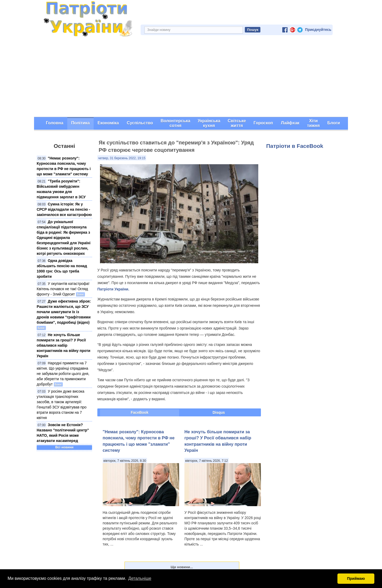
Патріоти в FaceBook (295, 146)
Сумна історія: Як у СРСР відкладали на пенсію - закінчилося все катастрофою (64, 209)
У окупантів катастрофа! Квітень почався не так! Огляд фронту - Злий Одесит (63, 289)
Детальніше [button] (140, 578)
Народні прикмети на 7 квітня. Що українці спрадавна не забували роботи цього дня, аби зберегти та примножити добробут (63, 374)
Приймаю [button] (356, 578)
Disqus (219, 412)
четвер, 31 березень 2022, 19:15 (122, 158)
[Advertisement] (191, 77)
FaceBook (140, 412)
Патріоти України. (113, 289)
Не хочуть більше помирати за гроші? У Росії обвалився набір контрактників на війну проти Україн (63, 345)
